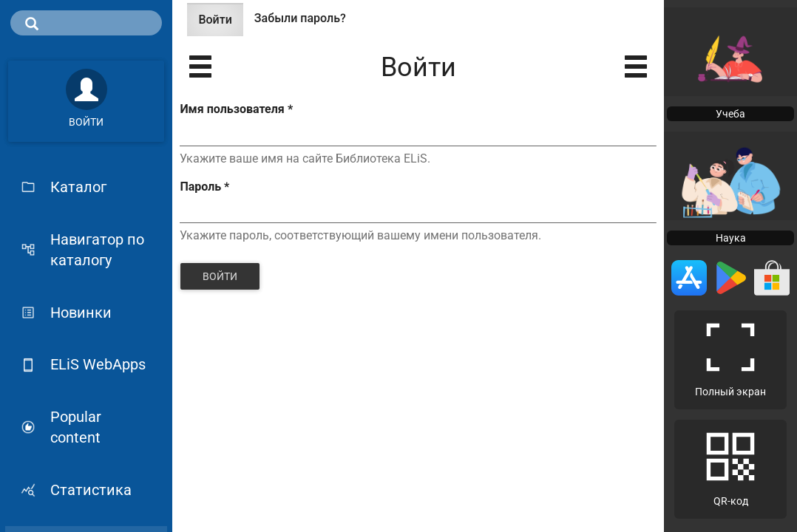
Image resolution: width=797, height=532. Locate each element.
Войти (220, 24)
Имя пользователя (236, 109)
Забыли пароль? (300, 18)
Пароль (204, 187)
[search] (86, 23)
